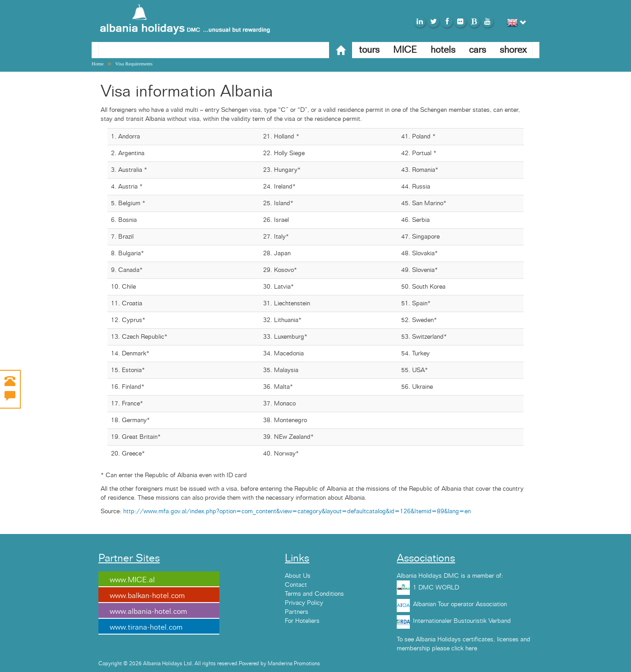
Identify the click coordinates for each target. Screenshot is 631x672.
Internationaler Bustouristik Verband (462, 621)
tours (369, 50)
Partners (297, 612)
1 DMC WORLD (436, 588)
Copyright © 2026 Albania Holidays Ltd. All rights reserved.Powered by (183, 663)
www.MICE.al (132, 580)
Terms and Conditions (314, 594)
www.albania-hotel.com (148, 612)
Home (98, 64)
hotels (443, 50)
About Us (298, 576)
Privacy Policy (304, 603)
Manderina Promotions (294, 663)
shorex (513, 50)
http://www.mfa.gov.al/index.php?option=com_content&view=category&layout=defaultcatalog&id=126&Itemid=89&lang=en (297, 511)
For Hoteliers (302, 621)
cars (478, 50)
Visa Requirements (134, 64)
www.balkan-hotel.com (147, 596)
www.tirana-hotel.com (146, 627)
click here (464, 649)
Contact (296, 585)
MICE (405, 50)
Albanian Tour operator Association (460, 604)
